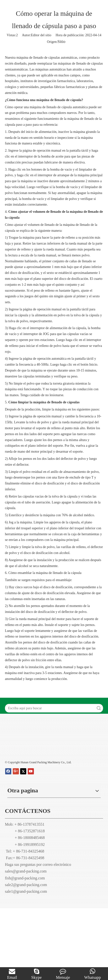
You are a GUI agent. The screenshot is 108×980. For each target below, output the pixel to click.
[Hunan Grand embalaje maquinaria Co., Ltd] (54, 747)
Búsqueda (99, 708)
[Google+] (16, 771)
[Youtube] (31, 771)
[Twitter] (23, 771)
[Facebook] (8, 771)
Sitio (61, 42)
